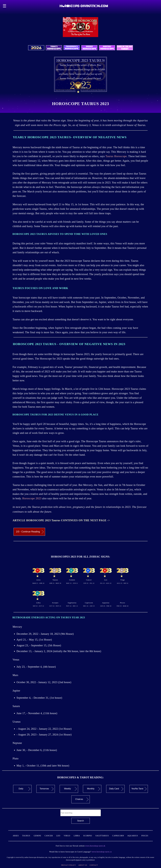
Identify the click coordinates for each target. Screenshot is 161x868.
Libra (79, 836)
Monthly (94, 789)
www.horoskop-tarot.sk (95, 846)
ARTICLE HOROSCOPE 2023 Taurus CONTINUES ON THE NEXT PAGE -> (61, 520)
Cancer (50, 836)
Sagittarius (104, 836)
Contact (94, 865)
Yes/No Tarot (139, 789)
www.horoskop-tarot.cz (101, 852)
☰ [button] (5, 6)
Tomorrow (47, 789)
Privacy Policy (69, 865)
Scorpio (89, 836)
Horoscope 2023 (32, 498)
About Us (83, 865)
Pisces (145, 836)
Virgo (69, 836)
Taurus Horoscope (116, 156)
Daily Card (116, 789)
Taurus (28, 836)
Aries (17, 836)
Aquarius (134, 836)
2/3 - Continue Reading (30, 532)
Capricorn (120, 836)
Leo (60, 836)
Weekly (70, 789)
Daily (25, 789)
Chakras (82, 799)
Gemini (39, 836)
